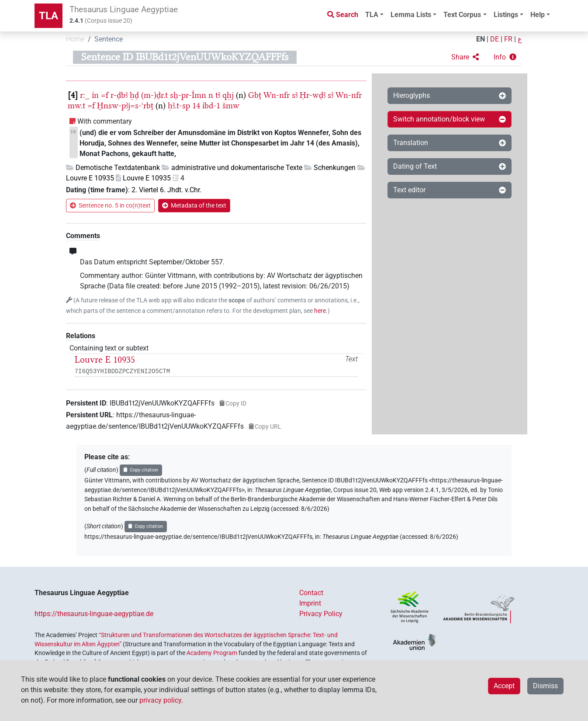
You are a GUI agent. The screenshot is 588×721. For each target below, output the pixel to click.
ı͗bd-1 (211, 106)
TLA (48, 16)
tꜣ (218, 95)
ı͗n (95, 95)
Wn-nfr (277, 95)
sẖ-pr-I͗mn (188, 95)
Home (75, 39)
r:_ (85, 95)
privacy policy (160, 700)
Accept (504, 686)
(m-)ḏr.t (154, 95)
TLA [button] (372, 15)
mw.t (76, 106)
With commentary (105, 121)
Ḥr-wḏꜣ (313, 95)
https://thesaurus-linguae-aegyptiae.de (94, 614)
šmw (231, 106)
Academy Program (212, 653)
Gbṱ (255, 95)
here (320, 311)
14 (196, 106)
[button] (465, 57)
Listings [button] (506, 15)
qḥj (228, 95)
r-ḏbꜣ (119, 95)
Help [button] (538, 15)
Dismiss (545, 686)
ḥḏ (134, 95)
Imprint (310, 603)
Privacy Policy (321, 614)
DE (495, 39)
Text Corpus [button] (462, 15)
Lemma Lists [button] (411, 15)
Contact (311, 593)
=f (105, 95)
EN (481, 39)
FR (508, 39)
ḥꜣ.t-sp (179, 106)
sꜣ (295, 95)
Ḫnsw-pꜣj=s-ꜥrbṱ (125, 106)
